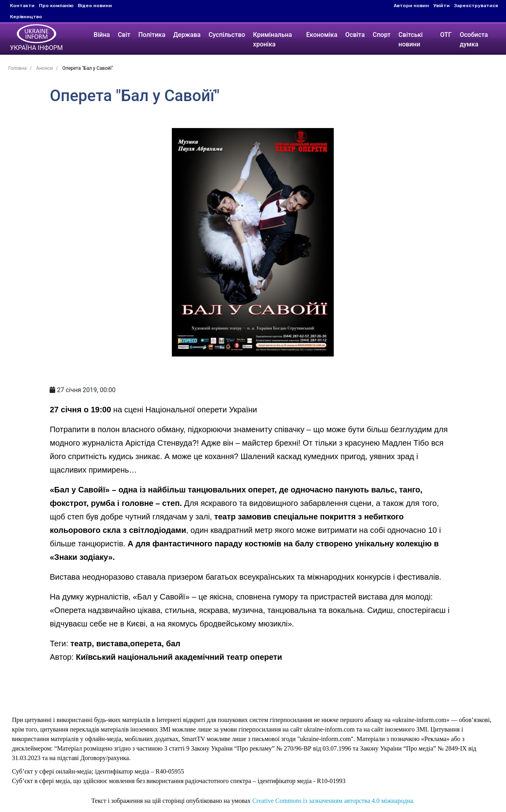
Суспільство (226, 35)
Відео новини (95, 6)
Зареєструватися (476, 6)
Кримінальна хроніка (272, 39)
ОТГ (446, 35)
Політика (151, 35)
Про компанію (56, 6)
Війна (101, 35)
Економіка (322, 35)
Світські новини (411, 39)
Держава (186, 35)
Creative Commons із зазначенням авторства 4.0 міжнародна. (334, 801)
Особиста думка (474, 39)
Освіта (355, 35)
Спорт (382, 35)
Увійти (442, 6)
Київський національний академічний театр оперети (179, 657)
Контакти (22, 6)
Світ (123, 35)
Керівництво (26, 17)
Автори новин (411, 6)
